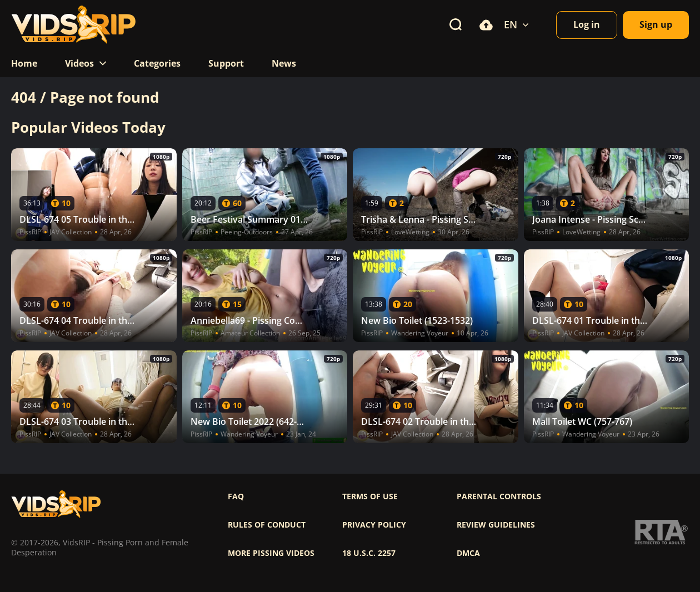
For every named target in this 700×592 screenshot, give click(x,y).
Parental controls (499, 496)
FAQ (236, 496)
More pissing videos (271, 553)
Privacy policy (374, 525)
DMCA (468, 553)
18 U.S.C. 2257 (369, 553)
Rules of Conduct (267, 525)
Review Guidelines (496, 525)
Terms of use (370, 496)
